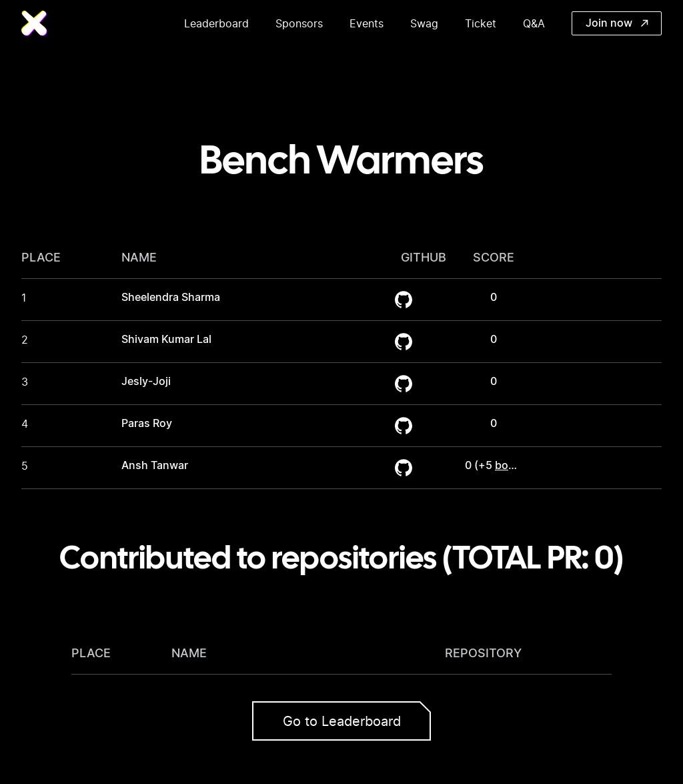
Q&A (534, 23)
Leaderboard (216, 23)
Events (367, 23)
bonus (511, 466)
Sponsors (299, 23)
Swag (424, 23)
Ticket (481, 23)
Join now (617, 23)
